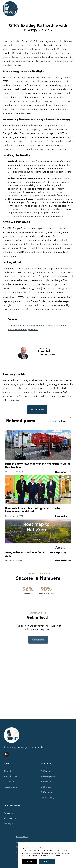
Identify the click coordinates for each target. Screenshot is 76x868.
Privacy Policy (22, 838)
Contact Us (9, 814)
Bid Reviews (46, 788)
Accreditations (10, 788)
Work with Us (10, 819)
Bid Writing (46, 772)
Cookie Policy (37, 856)
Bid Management (49, 777)
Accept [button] (47, 861)
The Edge (8, 824)
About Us (8, 772)
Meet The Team (11, 777)
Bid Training (46, 793)
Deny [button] (30, 861)
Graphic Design (48, 798)
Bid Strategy (46, 783)
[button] (71, 9)
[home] (10, 9)
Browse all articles (57, 421)
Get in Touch (37, 410)
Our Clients (9, 783)
